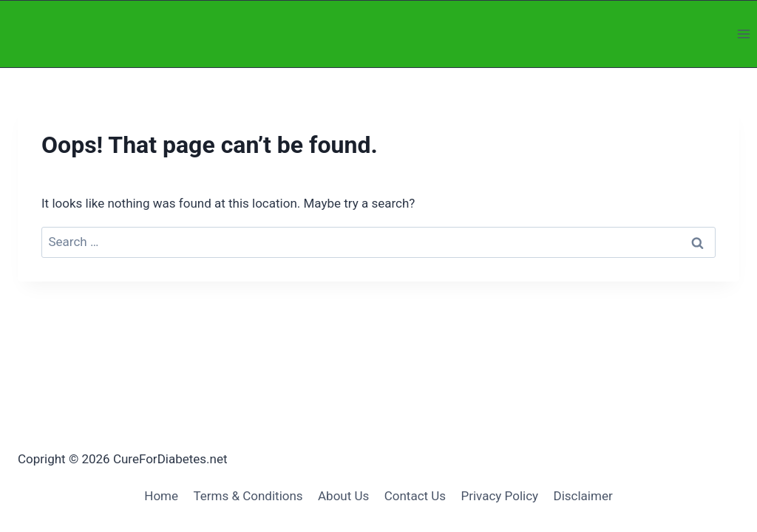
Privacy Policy (499, 496)
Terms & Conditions (248, 496)
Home (161, 496)
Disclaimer (583, 496)
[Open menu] (743, 34)
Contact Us (415, 496)
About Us (343, 496)
